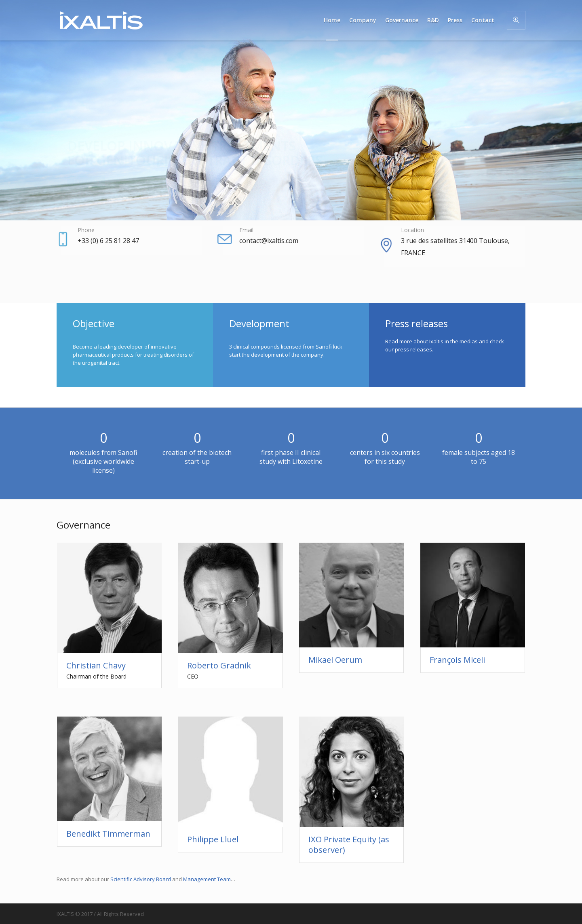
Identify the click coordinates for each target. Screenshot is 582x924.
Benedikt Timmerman (108, 834)
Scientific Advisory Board (141, 879)
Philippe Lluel (213, 839)
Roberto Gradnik (219, 665)
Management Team (207, 879)
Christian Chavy (96, 665)
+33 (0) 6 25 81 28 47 (108, 241)
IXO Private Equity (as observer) (349, 845)
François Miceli (457, 660)
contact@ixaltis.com (269, 241)
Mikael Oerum (335, 660)
